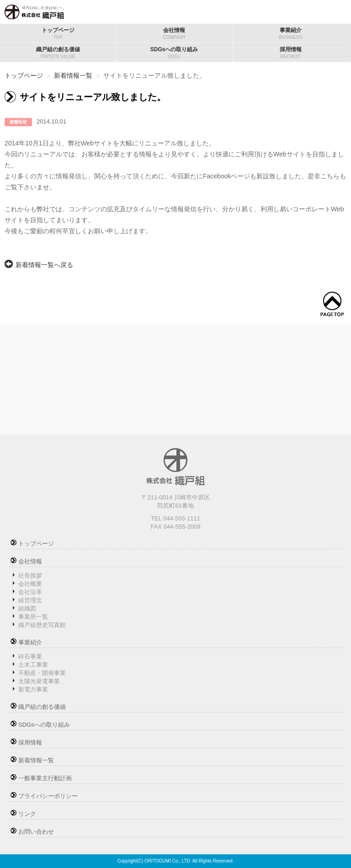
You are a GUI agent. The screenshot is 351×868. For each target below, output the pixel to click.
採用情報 (290, 53)
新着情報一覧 (73, 75)
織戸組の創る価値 (58, 53)
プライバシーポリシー (48, 796)
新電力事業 (33, 689)
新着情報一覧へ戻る (44, 265)
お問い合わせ (36, 832)
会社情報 (174, 33)
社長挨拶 (30, 576)
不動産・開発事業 (42, 673)
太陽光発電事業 (39, 681)
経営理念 (30, 600)
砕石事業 (30, 656)
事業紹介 (290, 33)
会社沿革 (30, 592)
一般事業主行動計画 (45, 778)
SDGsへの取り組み (174, 53)
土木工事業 (33, 665)
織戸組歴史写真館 (42, 625)
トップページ (58, 33)
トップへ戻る (332, 304)
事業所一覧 (33, 617)
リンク (27, 814)
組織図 (27, 608)
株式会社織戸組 (34, 12)
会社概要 (30, 584)
